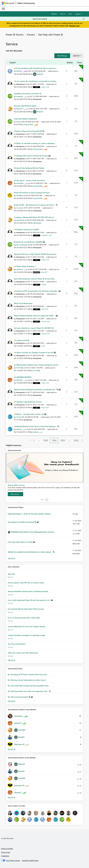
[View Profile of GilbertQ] (40, 74)
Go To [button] (78, 14)
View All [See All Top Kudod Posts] (12, 701)
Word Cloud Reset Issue (23, 303)
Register (54, 14)
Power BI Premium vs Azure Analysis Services (32, 193)
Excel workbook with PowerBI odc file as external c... (37, 68)
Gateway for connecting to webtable (29, 242)
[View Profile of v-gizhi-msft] (45, 87)
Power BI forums (15, 34)
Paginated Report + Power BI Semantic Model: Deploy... (30, 514)
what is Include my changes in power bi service (35, 352)
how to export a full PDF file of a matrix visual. (26, 583)
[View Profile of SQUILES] (19, 380)
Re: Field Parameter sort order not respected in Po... (28, 691)
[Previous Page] (29, 440)
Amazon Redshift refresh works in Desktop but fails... (29, 591)
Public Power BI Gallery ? (26, 266)
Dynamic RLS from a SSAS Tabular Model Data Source (35, 254)
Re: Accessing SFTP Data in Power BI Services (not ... (28, 674)
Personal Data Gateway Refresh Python (29, 168)
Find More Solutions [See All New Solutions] (12, 660)
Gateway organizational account (29, 402)
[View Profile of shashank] (20, 269)
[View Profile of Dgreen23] (20, 109)
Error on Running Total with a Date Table (24, 618)
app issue (11, 574)
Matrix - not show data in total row (30, 414)
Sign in (63, 14)
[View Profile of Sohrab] (19, 429)
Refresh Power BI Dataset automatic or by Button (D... (35, 389)
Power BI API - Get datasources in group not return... (35, 205)
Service (10, 577)
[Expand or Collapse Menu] (3, 9)
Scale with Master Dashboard (25, 119)
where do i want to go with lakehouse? (23, 653)
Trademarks (5, 856)
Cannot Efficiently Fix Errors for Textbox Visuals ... (27, 626)
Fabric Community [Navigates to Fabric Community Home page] (26, 3)
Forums (31, 34)
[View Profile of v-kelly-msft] (45, 260)
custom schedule (23, 340)
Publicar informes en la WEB (27, 229)
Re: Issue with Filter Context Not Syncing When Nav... (29, 686)
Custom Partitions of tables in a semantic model (26, 635)
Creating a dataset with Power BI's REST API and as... (34, 217)
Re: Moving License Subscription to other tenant (27, 680)
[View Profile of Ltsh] (18, 417)
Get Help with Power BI (51, 34)
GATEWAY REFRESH (24, 377)
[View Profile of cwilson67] (44, 272)
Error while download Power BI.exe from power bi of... (29, 600)
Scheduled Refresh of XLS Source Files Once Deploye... (36, 426)
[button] (62, 56)
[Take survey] (15, 494)
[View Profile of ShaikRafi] (20, 195)
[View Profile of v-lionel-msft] (45, 321)
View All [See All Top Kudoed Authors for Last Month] (12, 797)
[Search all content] (59, 19)
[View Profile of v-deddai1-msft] (46, 235)
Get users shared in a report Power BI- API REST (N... (35, 328)
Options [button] (76, 56)
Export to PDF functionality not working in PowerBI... (37, 291)
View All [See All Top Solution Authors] (12, 749)
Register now (74, 26)
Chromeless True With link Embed (21, 522)
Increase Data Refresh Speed (25, 106)
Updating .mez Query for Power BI (28, 94)
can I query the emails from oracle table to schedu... (37, 81)
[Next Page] (82, 440)
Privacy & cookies (7, 849)
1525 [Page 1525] (63, 440)
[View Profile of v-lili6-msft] (44, 309)
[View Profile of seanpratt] (20, 96)
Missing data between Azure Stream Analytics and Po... (38, 365)
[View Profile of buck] (18, 122)
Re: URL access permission (18, 697)
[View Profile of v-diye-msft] (45, 407)
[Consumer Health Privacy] (30, 860)
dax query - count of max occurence (31, 180)
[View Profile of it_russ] (19, 208)
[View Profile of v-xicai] (43, 346)
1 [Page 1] (34, 440)
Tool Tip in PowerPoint (17, 644)
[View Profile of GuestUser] (20, 183)
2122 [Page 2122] (76, 440)
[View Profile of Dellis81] (19, 71)
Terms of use (6, 852)
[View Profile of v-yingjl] (43, 284)
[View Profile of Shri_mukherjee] (22, 245)
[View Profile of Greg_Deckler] (28, 124)
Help (70, 14)
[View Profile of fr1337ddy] (20, 368)
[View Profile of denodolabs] (20, 220)
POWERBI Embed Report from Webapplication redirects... (33, 532)
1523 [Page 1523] (46, 440)
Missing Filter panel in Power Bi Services (32, 156)
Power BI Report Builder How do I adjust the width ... (35, 316)
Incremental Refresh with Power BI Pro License (26, 609)
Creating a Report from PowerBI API (28, 131)
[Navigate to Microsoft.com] (8, 3)
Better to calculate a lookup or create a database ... (36, 143)
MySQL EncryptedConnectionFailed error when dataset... (30, 552)
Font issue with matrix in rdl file (20, 542)
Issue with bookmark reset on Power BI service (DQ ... (35, 279)
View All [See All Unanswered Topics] (12, 558)
